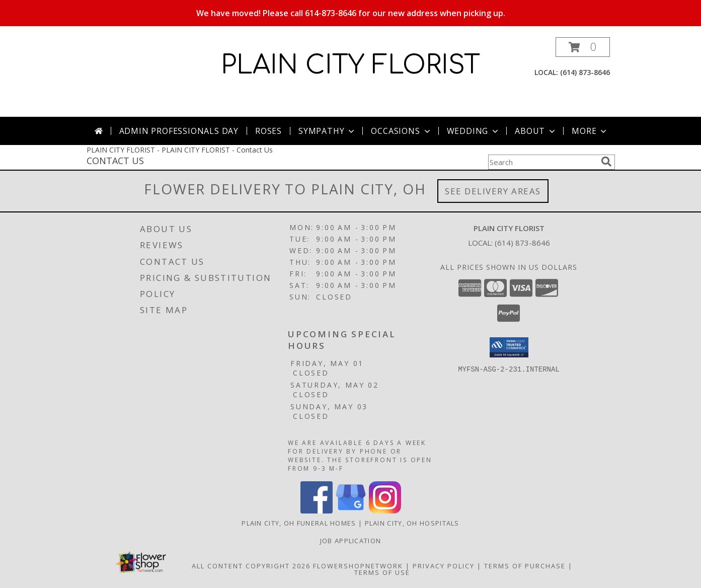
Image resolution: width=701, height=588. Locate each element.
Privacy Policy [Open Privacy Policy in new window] (444, 566)
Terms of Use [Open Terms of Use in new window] (382, 572)
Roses (268, 131)
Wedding (474, 131)
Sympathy (327, 131)
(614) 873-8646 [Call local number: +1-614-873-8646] (585, 72)
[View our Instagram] (385, 511)
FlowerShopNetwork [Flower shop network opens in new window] (358, 566)
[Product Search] (542, 162)
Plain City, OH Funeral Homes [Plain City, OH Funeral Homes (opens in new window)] (299, 523)
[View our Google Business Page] (351, 511)
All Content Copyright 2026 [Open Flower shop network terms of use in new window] (251, 566)
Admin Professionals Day (179, 131)
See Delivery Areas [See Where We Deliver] (493, 191)
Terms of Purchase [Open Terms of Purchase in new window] (525, 566)
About (536, 131)
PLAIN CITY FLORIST (350, 65)
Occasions (401, 131)
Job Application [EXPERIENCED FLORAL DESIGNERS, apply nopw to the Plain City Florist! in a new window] (351, 541)
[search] (606, 162)
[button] (583, 47)
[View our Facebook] (317, 511)
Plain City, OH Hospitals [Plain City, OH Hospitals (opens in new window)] (412, 523)
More (590, 131)
